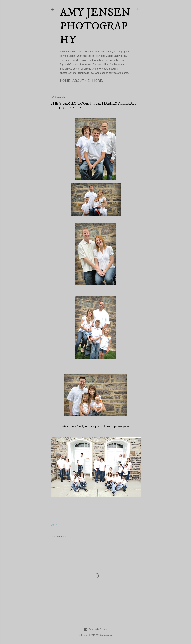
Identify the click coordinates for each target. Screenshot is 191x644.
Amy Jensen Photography (95, 26)
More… (98, 81)
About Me (81, 81)
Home (65, 81)
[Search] (139, 9)
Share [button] (54, 525)
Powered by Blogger (96, 629)
